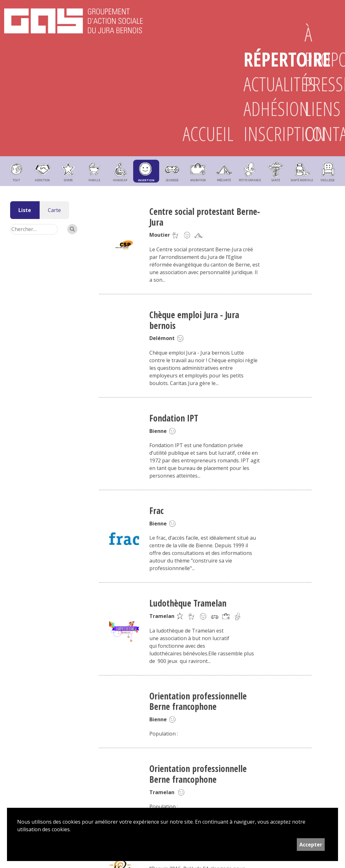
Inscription (264, 134)
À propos (325, 47)
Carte (54, 210)
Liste (25, 210)
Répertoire (264, 59)
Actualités (264, 84)
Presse (325, 84)
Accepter (311, 845)
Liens (322, 109)
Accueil (203, 134)
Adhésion (264, 109)
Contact (325, 134)
